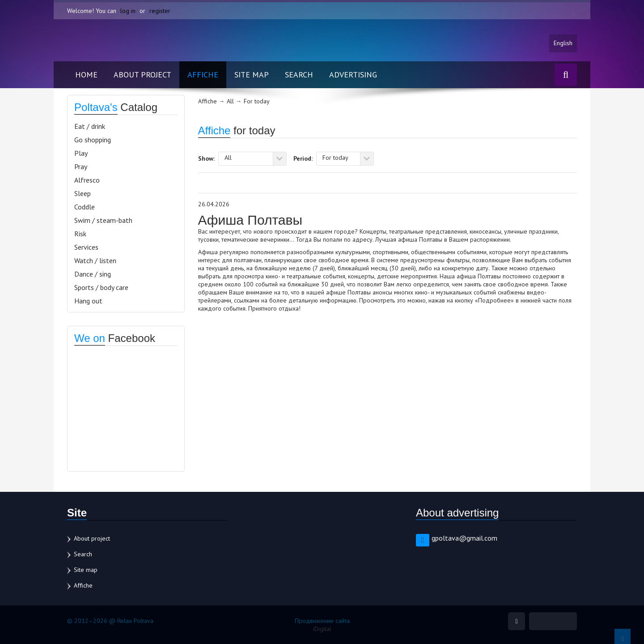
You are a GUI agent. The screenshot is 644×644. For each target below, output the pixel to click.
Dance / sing (93, 274)
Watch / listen (95, 260)
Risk (80, 234)
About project (142, 75)
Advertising (353, 75)
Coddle (85, 207)
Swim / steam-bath (103, 220)
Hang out (88, 301)
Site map (252, 75)
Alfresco (87, 180)
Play (81, 153)
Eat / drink (90, 126)
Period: (303, 158)
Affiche (203, 75)
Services (86, 247)
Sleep (83, 193)
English (563, 43)
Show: (206, 158)
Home (86, 75)
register (160, 11)
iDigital (322, 629)
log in (128, 11)
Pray (81, 166)
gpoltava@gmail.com (464, 538)
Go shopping (93, 140)
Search (299, 75)
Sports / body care (101, 287)
